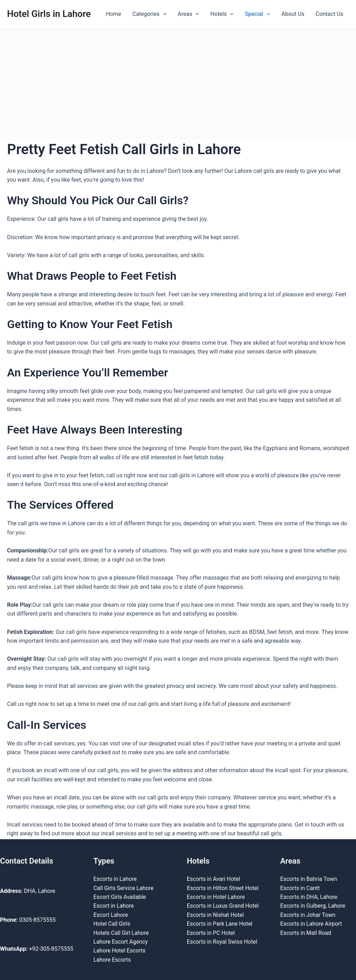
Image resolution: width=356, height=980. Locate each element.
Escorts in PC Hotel (211, 933)
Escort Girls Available (120, 896)
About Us (293, 14)
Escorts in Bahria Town (309, 878)
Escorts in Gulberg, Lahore (313, 905)
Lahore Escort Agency (121, 941)
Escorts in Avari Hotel (214, 878)
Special (257, 14)
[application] (163, 14)
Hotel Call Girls (112, 923)
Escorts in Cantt (300, 887)
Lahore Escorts (112, 959)
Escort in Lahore (114, 905)
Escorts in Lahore (115, 878)
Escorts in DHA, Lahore (309, 896)
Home (113, 14)
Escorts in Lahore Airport (311, 923)
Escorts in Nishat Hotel (216, 914)
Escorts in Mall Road (306, 933)
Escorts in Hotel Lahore (216, 896)
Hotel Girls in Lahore (49, 14)
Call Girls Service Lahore (124, 887)
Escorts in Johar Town (308, 914)
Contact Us (329, 14)
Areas (188, 14)
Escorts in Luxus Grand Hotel (223, 905)
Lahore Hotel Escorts (120, 951)
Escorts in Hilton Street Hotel (223, 887)
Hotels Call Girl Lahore (121, 933)
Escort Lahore (111, 914)
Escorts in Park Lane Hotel (220, 923)
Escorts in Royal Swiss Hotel (222, 941)
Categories (150, 14)
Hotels (222, 14)
